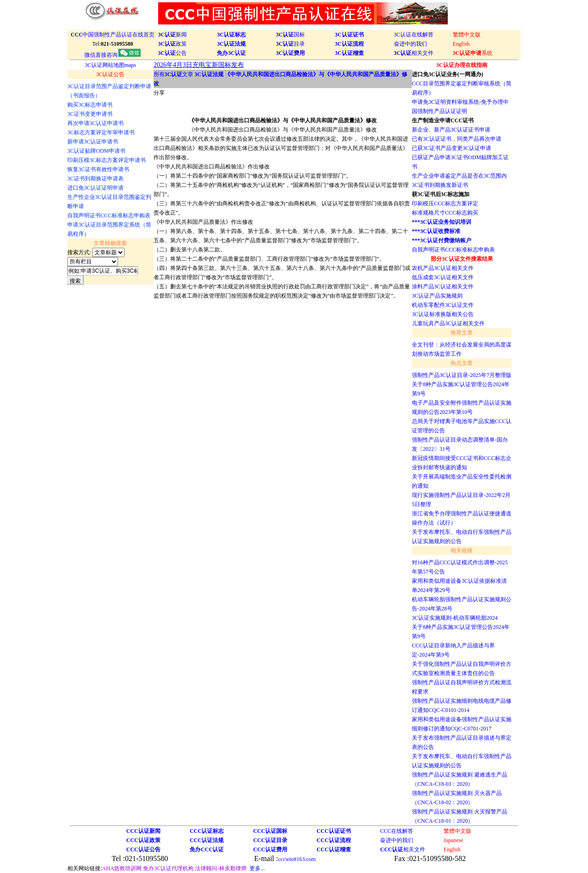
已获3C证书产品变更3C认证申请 (451, 148)
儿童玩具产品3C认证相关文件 (448, 323)
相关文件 (414, 53)
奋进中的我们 (410, 44)
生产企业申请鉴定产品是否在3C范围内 (459, 176)
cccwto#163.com (297, 859)
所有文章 (174, 74)
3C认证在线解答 (414, 35)
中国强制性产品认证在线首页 (113, 35)
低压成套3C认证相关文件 (443, 277)
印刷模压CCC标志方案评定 (445, 203)
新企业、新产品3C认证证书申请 (451, 130)
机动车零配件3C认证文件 (443, 305)
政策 (173, 44)
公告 (173, 53)
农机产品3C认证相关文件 (443, 268)
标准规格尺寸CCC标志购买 (445, 213)
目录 (290, 44)
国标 (290, 35)
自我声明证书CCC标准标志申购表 (453, 250)
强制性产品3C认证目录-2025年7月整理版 (462, 375)
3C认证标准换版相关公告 (443, 314)
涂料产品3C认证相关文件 (443, 287)
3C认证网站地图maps (110, 65)
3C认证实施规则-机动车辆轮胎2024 (455, 618)
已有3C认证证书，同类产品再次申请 (457, 139)
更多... (257, 868)
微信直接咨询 (113, 55)
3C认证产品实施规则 (437, 296)
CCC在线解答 (397, 831)
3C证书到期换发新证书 (440, 185)
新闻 (173, 35)
